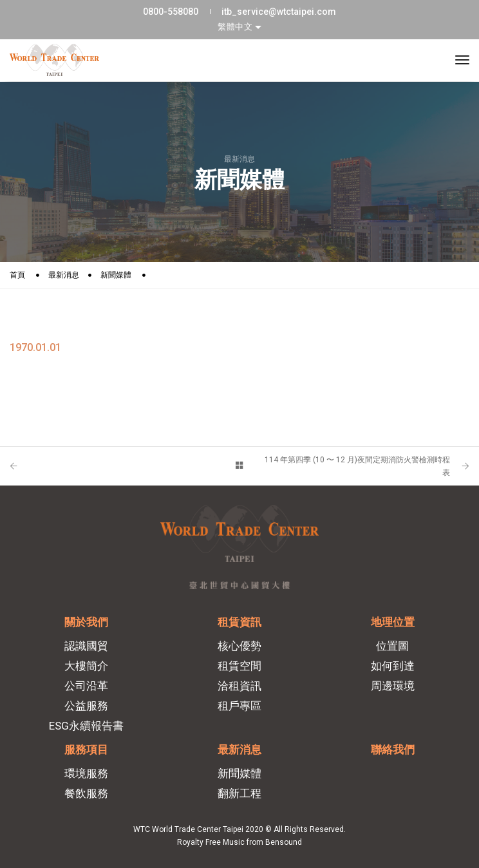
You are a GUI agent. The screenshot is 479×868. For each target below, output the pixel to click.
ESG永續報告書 (86, 726)
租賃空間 (239, 666)
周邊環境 (393, 686)
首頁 (17, 275)
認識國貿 (86, 646)
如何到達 (393, 666)
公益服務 (86, 706)
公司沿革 (86, 686)
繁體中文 (236, 27)
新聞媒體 (116, 275)
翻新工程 (239, 793)
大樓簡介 (86, 666)
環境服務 (86, 773)
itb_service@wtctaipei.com (279, 12)
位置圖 (392, 646)
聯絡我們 (393, 750)
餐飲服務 (86, 793)
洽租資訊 (239, 686)
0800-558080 (171, 12)
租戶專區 (239, 706)
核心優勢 (239, 646)
